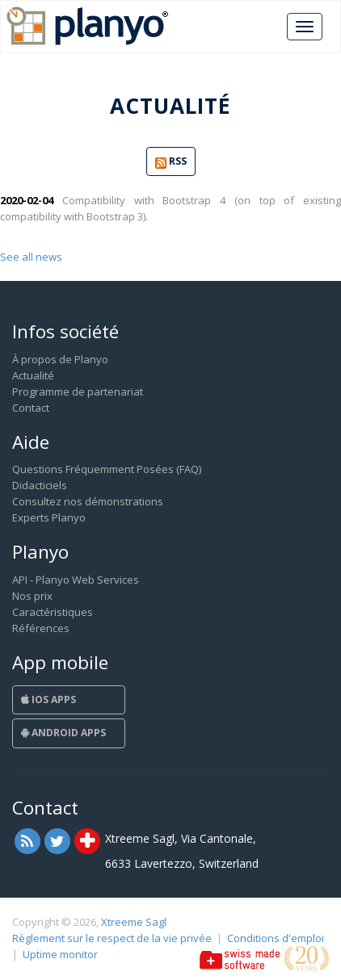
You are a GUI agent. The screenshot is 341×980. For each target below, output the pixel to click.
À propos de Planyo (60, 359)
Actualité (33, 375)
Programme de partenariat (78, 392)
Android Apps (63, 733)
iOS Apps (48, 699)
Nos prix (32, 596)
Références (41, 628)
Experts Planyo (49, 517)
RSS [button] (171, 162)
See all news (31, 257)
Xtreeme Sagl (134, 922)
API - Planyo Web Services (76, 580)
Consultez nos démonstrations (88, 501)
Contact (31, 408)
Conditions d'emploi (276, 938)
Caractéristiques (53, 612)
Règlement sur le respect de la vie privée (112, 938)
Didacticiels (40, 485)
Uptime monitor (60, 954)
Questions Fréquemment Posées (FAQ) (107, 469)
